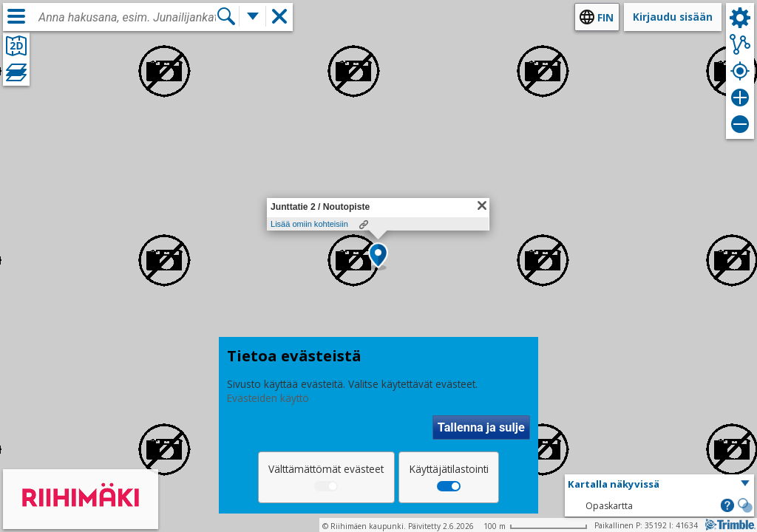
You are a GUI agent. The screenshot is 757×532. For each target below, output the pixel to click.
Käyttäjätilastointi (449, 469)
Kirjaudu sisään (673, 17)
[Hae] (226, 16)
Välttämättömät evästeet (326, 469)
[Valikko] (16, 16)
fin (605, 17)
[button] (378, 256)
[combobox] (127, 18)
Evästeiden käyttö (268, 398)
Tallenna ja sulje (481, 427)
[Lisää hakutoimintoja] (253, 16)
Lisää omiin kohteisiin (309, 224)
